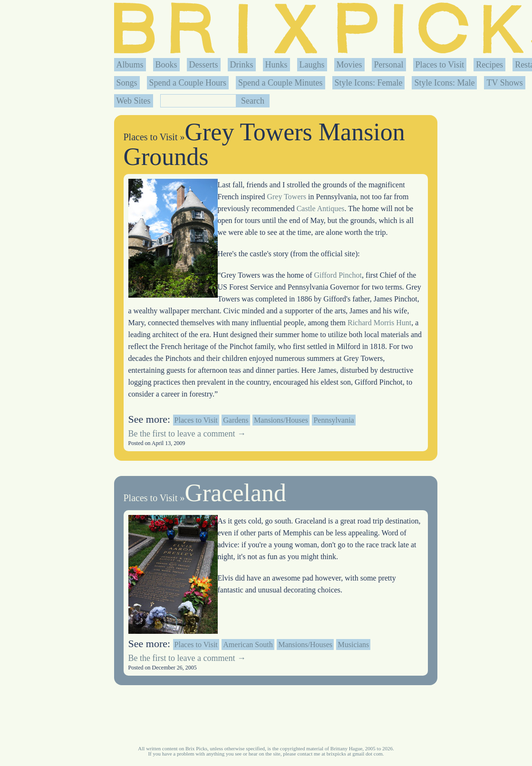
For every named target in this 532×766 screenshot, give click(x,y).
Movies (349, 65)
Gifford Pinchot (338, 275)
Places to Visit (440, 65)
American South (248, 645)
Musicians (353, 645)
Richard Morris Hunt (379, 323)
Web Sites (134, 101)
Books (166, 65)
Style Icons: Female (369, 83)
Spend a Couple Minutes (281, 83)
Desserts (204, 65)
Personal (389, 65)
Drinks (242, 65)
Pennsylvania (334, 420)
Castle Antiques (321, 208)
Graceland (235, 493)
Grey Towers (286, 197)
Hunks (276, 65)
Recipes (489, 65)
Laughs (312, 65)
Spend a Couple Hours (188, 83)
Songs (127, 83)
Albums (130, 65)
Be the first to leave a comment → (187, 434)
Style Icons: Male (444, 83)
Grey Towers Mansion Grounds (264, 144)
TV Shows (504, 83)
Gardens (236, 420)
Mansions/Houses (281, 420)
